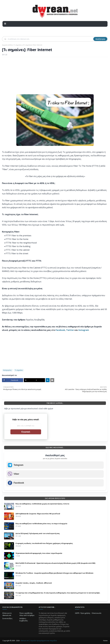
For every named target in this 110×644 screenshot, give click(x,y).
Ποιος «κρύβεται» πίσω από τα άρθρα (27, 614)
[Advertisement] (55, 77)
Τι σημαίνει (18, 45)
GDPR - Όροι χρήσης (83, 613)
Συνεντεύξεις (7, 618)
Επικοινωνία (97, 613)
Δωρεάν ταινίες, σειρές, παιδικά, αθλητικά (34, 583)
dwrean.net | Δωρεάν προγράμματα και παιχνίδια (39, 641)
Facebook (60, 330)
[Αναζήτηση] (50, 39)
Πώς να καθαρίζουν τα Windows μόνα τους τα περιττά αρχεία (41, 524)
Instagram (84, 330)
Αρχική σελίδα (7, 45)
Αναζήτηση (100, 39)
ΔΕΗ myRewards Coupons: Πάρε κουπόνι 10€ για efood (38, 514)
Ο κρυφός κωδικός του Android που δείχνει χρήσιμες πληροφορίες (44, 543)
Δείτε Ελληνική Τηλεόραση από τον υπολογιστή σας (38, 533)
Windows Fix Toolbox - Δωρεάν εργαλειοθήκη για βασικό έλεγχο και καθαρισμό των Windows (54, 573)
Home (105, 641)
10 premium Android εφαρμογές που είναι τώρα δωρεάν (39, 553)
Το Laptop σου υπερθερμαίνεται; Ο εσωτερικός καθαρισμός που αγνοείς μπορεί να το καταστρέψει (58, 593)
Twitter (70, 330)
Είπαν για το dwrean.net (7, 614)
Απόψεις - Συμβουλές (24, 620)
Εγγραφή (26, 432)
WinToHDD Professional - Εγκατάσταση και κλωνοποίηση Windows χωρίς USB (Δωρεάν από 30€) (55, 563)
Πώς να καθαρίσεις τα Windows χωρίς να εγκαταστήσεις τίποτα (42, 504)
